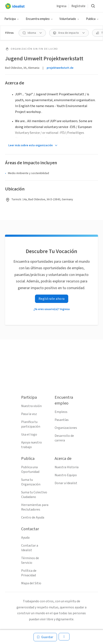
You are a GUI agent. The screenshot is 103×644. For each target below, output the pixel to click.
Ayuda (25, 538)
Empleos (61, 412)
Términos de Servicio (30, 560)
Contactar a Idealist (30, 548)
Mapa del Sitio (31, 583)
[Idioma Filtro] (32, 33)
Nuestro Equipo (66, 475)
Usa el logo (29, 435)
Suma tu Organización (31, 482)
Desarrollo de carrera (64, 438)
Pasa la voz (29, 414)
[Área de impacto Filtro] (69, 33)
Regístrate (78, 6)
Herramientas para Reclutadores (35, 507)
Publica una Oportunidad (30, 469)
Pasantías (62, 420)
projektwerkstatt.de (60, 68)
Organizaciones (66, 428)
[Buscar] (93, 6)
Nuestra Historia (67, 467)
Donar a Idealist (66, 483)
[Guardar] (45, 637)
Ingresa (61, 6)
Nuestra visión (31, 406)
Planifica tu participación (31, 424)
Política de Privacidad (29, 573)
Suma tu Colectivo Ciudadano (34, 495)
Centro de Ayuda (33, 517)
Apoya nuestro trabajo (32, 445)
